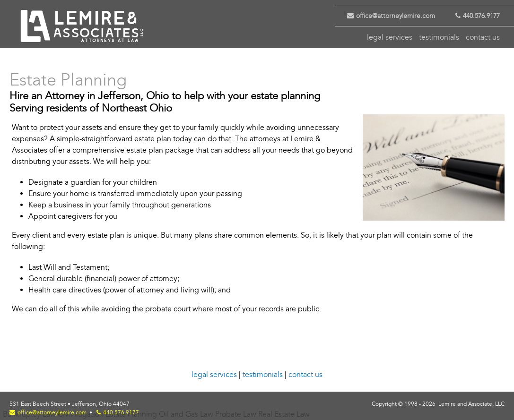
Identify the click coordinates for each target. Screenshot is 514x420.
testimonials (439, 37)
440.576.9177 (473, 16)
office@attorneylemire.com (387, 16)
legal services (390, 37)
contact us (483, 37)
